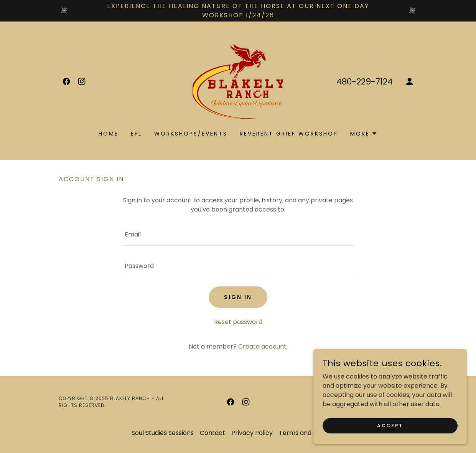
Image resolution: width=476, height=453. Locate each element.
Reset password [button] (238, 322)
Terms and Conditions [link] (312, 433)
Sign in (238, 297)
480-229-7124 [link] (365, 82)
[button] (410, 81)
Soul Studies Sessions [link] (163, 433)
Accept (390, 425)
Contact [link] (212, 433)
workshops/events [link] (191, 134)
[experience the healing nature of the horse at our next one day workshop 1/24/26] (238, 11)
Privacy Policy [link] (252, 433)
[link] (66, 81)
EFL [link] (136, 134)
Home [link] (109, 134)
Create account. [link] (263, 346)
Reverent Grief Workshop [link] (289, 134)
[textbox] (238, 235)
